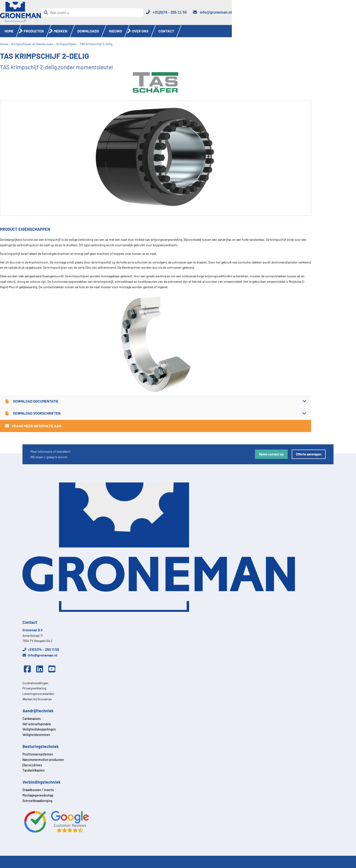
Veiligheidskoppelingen (39, 729)
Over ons (140, 31)
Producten (34, 31)
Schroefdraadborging (37, 801)
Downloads (88, 31)
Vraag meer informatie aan (33, 426)
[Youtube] (53, 669)
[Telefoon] (166, 12)
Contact (166, 31)
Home (9, 31)
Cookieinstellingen (35, 683)
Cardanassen (32, 719)
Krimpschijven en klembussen (32, 44)
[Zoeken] (47, 13)
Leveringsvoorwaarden (38, 694)
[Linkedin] (41, 669)
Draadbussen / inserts (38, 790)
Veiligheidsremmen (36, 735)
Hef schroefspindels (37, 724)
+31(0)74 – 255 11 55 (41, 649)
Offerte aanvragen (309, 454)
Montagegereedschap (38, 795)
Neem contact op (271, 454)
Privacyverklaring (34, 688)
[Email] (212, 12)
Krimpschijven (66, 44)
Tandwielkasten (34, 770)
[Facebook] (29, 669)
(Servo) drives (32, 765)
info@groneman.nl (40, 655)
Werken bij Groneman (37, 699)
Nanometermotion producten (43, 760)
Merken (61, 31)
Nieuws (116, 31)
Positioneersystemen (38, 754)
